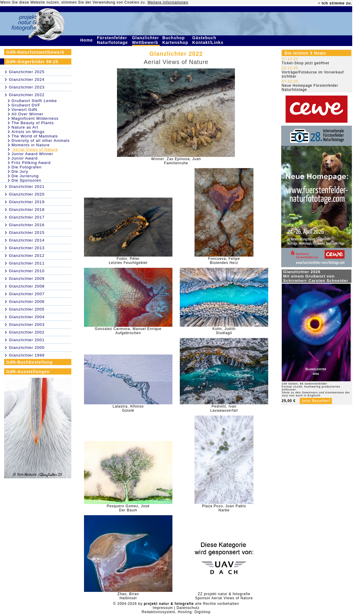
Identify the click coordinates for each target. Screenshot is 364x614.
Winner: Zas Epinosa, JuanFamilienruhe (176, 161)
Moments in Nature (31, 145)
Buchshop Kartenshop (176, 40)
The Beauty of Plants (33, 123)
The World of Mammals (35, 136)
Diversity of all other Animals (41, 141)
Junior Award (25, 158)
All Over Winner (27, 114)
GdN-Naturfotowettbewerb (35, 52)
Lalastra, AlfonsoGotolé (128, 408)
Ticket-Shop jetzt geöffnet (305, 63)
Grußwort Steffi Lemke (34, 101)
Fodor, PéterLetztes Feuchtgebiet (128, 261)
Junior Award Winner (32, 154)
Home (87, 40)
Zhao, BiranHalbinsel (128, 596)
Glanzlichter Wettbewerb (146, 40)
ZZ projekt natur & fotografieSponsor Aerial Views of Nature (224, 596)
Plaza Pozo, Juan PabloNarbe (224, 508)
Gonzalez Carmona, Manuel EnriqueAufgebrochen (128, 331)
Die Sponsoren (26, 180)
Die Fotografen (27, 167)
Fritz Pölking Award (31, 163)
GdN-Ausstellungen (28, 372)
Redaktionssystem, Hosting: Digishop (176, 612)
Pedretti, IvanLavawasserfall (224, 408)
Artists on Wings (28, 132)
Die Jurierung (25, 176)
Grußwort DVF (26, 105)
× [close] (319, 3)
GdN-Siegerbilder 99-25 (32, 62)
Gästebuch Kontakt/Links (208, 40)
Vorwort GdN (24, 110)
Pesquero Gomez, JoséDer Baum (128, 508)
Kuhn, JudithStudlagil (224, 331)
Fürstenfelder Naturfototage (113, 40)
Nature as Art (25, 127)
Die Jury (20, 171)
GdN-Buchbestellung (29, 362)
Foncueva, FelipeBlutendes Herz (224, 261)
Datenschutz (188, 608)
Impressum (163, 608)
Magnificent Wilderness (35, 118)
